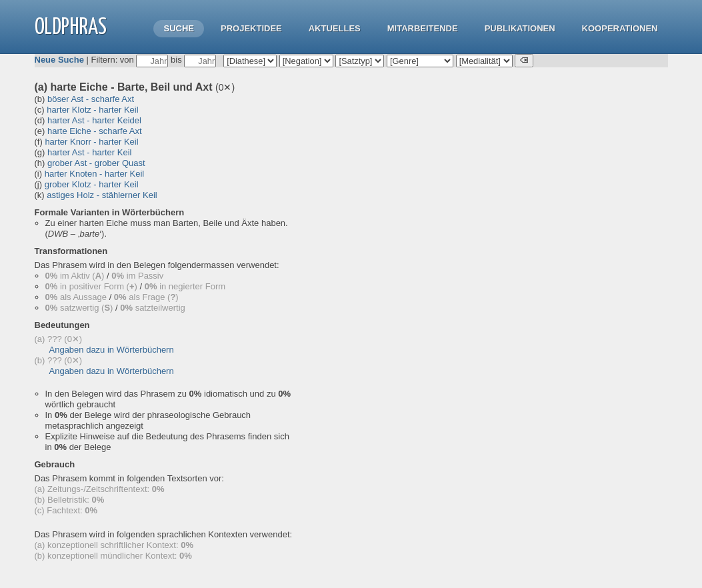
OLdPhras (71, 28)
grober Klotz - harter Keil (92, 184)
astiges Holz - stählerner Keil (102, 195)
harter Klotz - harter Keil (92, 110)
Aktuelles (335, 28)
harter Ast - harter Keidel (94, 120)
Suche (179, 28)
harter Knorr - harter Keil (91, 142)
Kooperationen (620, 28)
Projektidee (251, 28)
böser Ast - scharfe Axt (91, 99)
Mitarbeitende (423, 28)
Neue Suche (59, 60)
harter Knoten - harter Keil (95, 174)
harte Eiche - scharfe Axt (95, 131)
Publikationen (520, 28)
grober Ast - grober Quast (96, 163)
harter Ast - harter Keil (89, 152)
